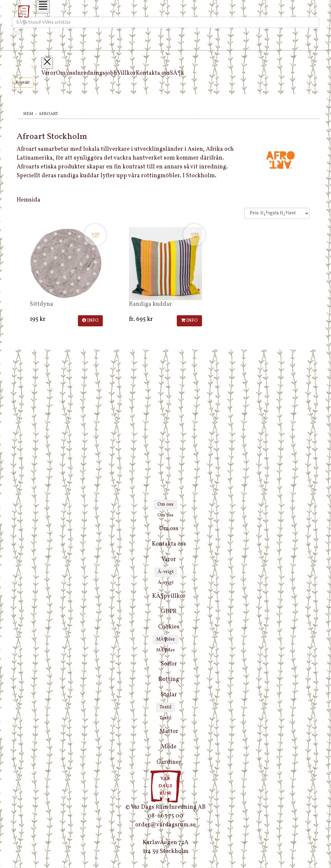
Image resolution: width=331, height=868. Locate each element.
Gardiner (169, 762)
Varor (49, 73)
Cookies (169, 627)
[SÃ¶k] (16, 32)
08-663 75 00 (165, 816)
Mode (169, 747)
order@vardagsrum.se (165, 825)
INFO (90, 321)
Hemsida (28, 200)
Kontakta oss (153, 73)
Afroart (48, 114)
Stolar (169, 695)
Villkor (127, 73)
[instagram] (166, 864)
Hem (28, 114)
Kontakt (23, 83)
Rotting (169, 679)
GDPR (169, 612)
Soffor (169, 664)
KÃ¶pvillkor (169, 596)
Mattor (169, 732)
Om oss (66, 73)
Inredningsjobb (96, 73)
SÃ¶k (177, 73)
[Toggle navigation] (43, 7)
